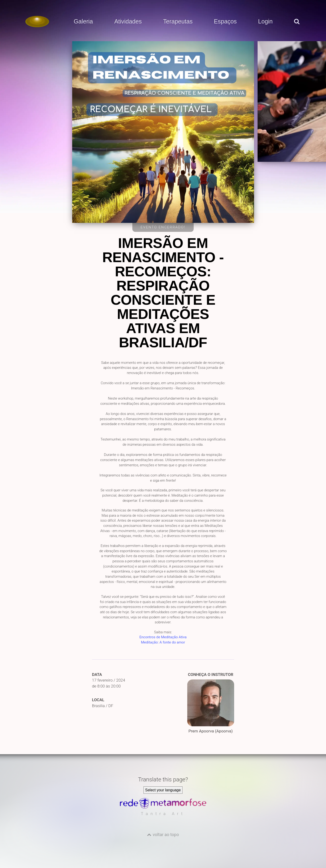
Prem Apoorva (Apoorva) (211, 707)
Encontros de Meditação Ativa (163, 637)
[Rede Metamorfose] (163, 807)
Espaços (225, 22)
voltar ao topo (166, 835)
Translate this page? (163, 780)
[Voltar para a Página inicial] (37, 22)
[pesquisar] (296, 26)
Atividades (128, 22)
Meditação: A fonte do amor (163, 642)
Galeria (83, 22)
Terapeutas (178, 22)
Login (265, 22)
